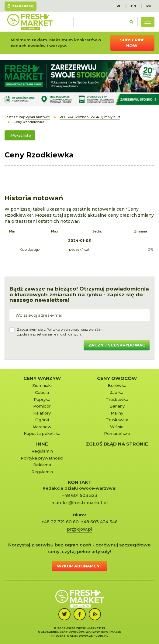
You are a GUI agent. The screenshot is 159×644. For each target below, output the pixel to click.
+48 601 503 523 (79, 495)
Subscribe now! (132, 43)
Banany (117, 406)
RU (149, 6)
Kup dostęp (29, 249)
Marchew (42, 427)
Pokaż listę (20, 135)
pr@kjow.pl (79, 529)
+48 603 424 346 (99, 522)
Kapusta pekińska (42, 433)
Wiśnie (117, 427)
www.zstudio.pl (93, 636)
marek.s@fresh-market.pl (79, 503)
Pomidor (42, 406)
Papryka (42, 399)
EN (134, 6)
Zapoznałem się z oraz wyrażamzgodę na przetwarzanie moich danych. (60, 332)
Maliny (117, 413)
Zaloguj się (23, 6)
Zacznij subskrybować (117, 345)
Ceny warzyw (42, 378)
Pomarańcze (117, 433)
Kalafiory (42, 413)
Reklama (42, 465)
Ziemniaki (42, 385)
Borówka (117, 385)
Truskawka (117, 399)
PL (119, 6)
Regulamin (42, 451)
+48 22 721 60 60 (60, 522)
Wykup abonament (80, 566)
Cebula (42, 392)
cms (73, 636)
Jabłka (117, 392)
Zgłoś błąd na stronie (117, 444)
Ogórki (42, 420)
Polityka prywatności (42, 458)
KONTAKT (80, 482)
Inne (42, 444)
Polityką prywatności (63, 329)
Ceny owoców (117, 378)
